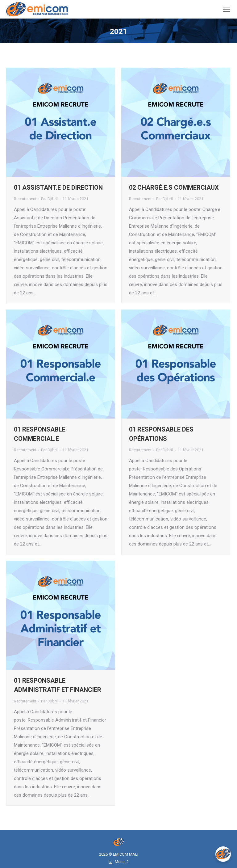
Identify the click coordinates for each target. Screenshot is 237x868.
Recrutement (25, 199)
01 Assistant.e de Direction (58, 188)
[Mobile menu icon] (227, 9)
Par (49, 199)
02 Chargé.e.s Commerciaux (174, 188)
